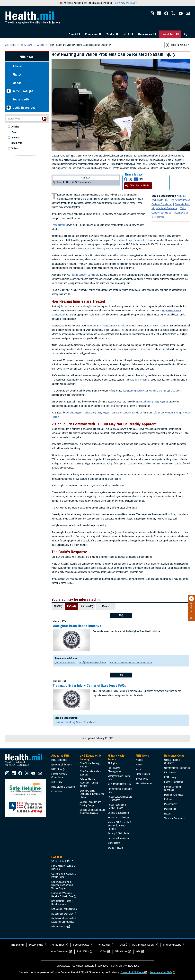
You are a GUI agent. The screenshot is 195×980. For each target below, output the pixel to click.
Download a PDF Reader (132, 972)
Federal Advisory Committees (59, 776)
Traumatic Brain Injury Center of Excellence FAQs (89, 686)
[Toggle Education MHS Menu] (100, 34)
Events (15, 132)
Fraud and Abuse (81, 945)
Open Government (60, 951)
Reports (168, 814)
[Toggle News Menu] (132, 34)
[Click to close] (191, 599)
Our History (57, 782)
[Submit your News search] (44, 119)
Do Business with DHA (62, 914)
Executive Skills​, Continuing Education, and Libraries (92, 794)
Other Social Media (137, 186)
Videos (17, 83)
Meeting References (174, 795)
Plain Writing (83, 951)
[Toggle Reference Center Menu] (155, 34)
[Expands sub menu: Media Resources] (9, 108)
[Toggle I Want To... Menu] (177, 34)
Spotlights (17, 143)
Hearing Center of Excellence (84, 275)
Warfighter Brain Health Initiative (77, 626)
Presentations (171, 804)
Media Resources (24, 108)
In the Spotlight (23, 91)
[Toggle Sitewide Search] (186, 34)
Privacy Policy (36, 945)
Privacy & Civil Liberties (119, 833)
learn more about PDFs (161, 972)
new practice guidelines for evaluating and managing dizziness (152, 391)
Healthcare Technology (119, 818)
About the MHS (61, 756)
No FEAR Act (58, 945)
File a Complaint (59, 927)
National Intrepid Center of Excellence (136, 240)
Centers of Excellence (118, 813)
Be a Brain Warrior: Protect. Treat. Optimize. (131, 663)
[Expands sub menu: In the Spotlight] (9, 91)
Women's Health (116, 848)
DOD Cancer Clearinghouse (115, 770)
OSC (138, 951)
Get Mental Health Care (62, 909)
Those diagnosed (60, 225)
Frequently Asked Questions (173, 788)
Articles (18, 66)
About (72, 34)
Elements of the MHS (62, 765)
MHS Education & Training (90, 757)
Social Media (21, 99)
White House (121, 951)
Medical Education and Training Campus (90, 804)
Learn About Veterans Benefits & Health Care (62, 895)
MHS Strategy (58, 769)
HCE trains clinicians (139, 380)
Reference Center (175, 756)
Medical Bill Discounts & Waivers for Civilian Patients (119, 826)
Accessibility (104, 945)
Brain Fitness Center (157, 326)
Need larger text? (177, 45)
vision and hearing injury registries (152, 402)
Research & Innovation (119, 838)
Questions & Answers (65, 663)
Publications (170, 809)
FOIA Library (170, 777)
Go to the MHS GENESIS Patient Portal (64, 875)
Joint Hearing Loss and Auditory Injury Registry (88, 413)
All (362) (58, 606)
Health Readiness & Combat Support (117, 806)
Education (91, 34)
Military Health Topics (117, 757)
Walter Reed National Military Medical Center (99, 249)
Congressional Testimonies (177, 768)
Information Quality (172, 945)
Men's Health (114, 843)
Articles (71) (87, 606)
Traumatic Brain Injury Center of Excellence (171, 206)
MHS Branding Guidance (63, 787)
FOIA (121, 945)
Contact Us (57, 792)
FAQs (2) (71, 606)
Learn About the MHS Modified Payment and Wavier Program (62, 885)
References (145, 34)
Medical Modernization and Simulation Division (92, 812)
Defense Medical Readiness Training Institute (89, 783)
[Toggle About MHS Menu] (79, 34)
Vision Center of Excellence (169, 211)
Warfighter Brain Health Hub (169, 198)
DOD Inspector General (143, 945)
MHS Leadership (59, 760)
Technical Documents (174, 818)
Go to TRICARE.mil (61, 861)
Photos (17, 74)
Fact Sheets (170, 773)
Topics (111, 34)
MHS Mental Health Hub (119, 784)
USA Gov (102, 951)
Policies (168, 799)
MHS (126, 34)
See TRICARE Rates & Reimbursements (62, 903)
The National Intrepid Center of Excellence (171, 202)
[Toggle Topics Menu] (117, 34)
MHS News (27, 57)
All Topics (112, 763)
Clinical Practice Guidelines (172, 762)
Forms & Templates (174, 782)
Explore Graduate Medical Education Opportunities (64, 920)
